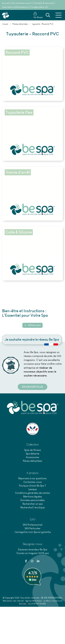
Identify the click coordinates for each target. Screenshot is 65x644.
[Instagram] (32, 561)
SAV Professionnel (32, 525)
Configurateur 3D (39, 7)
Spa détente (33, 454)
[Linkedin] (38, 561)
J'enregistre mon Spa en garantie (33, 532)
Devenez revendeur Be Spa (33, 550)
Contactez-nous (33, 482)
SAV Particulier (32, 528)
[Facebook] (26, 561)
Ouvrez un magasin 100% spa (33, 553)
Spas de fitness (33, 450)
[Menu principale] (58, 16)
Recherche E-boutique (33, 507)
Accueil (6, 3)
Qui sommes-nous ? (22, 3)
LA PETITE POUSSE (38, 604)
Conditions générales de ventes (32, 493)
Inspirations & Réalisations (15, 7)
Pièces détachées (32, 461)
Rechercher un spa (33, 504)
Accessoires (33, 457)
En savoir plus (32, 387)
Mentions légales (33, 497)
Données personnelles (33, 500)
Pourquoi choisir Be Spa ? (32, 486)
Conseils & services (44, 3)
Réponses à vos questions (32, 478)
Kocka (39, 601)
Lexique (33, 489)
